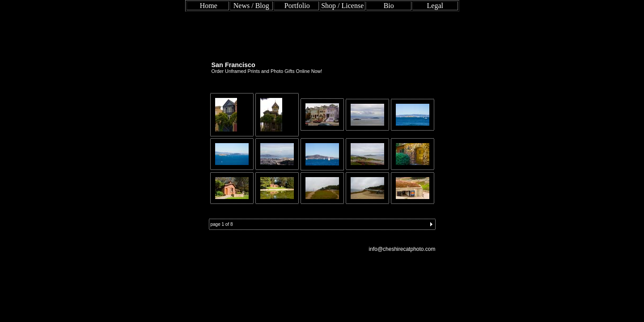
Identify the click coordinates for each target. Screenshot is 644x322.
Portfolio (297, 6)
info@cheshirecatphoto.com (402, 249)
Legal (435, 6)
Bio (389, 6)
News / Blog (251, 6)
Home (209, 6)
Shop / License (342, 6)
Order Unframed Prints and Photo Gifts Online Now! (267, 71)
